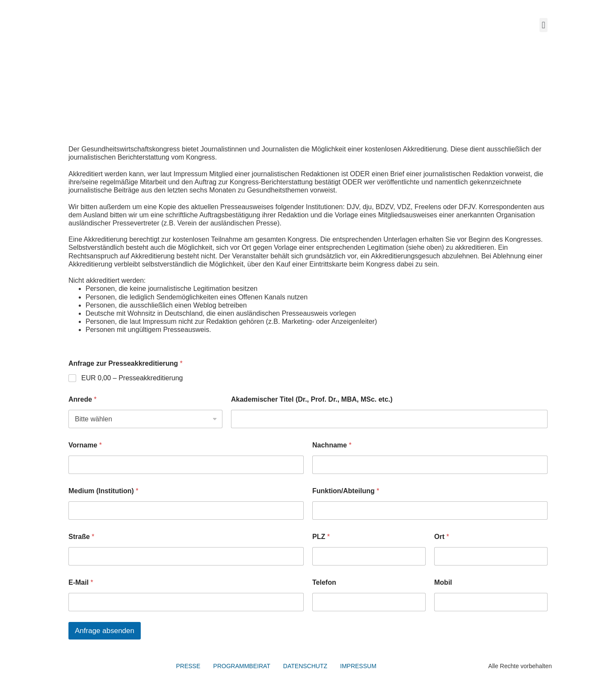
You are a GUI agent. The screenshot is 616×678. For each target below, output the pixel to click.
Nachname (332, 445)
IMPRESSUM (358, 666)
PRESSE (188, 666)
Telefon (324, 582)
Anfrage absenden (105, 631)
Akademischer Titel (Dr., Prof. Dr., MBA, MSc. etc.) (312, 399)
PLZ (321, 537)
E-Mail (81, 582)
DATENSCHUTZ (305, 666)
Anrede (83, 399)
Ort (442, 537)
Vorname (85, 445)
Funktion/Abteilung (346, 491)
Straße (81, 537)
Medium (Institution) (104, 491)
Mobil (443, 582)
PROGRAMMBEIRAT (242, 666)
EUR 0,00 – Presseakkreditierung (132, 378)
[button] (543, 25)
